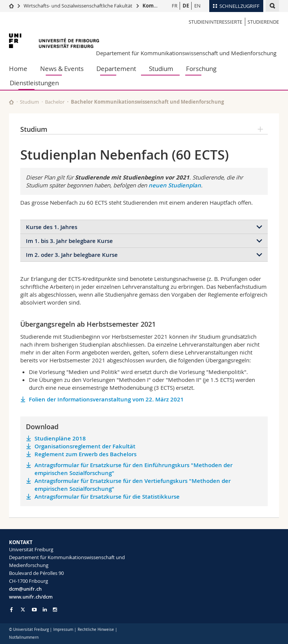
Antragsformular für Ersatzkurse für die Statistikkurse (107, 497)
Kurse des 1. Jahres (52, 227)
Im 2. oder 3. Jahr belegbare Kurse (72, 255)
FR (175, 6)
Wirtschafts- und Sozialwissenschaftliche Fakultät (78, 6)
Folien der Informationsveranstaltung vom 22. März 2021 (106, 399)
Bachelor (55, 102)
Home (18, 69)
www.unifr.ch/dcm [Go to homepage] (31, 597)
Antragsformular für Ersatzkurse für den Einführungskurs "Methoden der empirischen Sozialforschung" (133, 469)
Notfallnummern (24, 637)
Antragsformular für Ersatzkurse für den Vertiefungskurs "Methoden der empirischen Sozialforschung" (133, 485)
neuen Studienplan (175, 185)
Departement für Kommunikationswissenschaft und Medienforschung (186, 53)
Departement (116, 69)
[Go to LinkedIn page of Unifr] (45, 610)
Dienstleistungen (34, 83)
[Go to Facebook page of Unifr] (11, 609)
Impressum (63, 630)
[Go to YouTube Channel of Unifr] (34, 610)
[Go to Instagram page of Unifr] (55, 610)
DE (186, 6)
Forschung (201, 69)
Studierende (263, 22)
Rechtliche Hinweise (96, 630)
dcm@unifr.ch (25, 589)
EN (197, 6)
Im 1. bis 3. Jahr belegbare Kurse (69, 241)
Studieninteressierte (215, 22)
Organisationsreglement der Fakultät (85, 446)
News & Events (62, 69)
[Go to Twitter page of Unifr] (23, 609)
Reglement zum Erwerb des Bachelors (85, 454)
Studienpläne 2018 (60, 438)
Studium (161, 69)
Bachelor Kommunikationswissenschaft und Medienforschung (147, 102)
